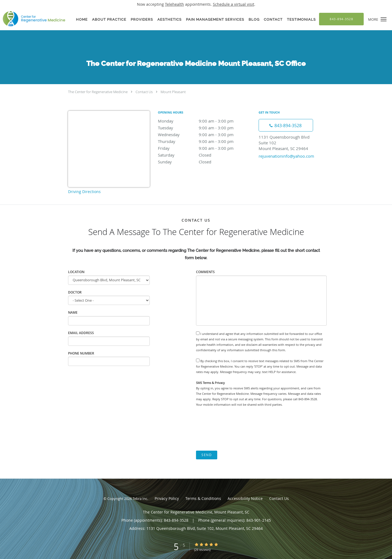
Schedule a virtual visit (234, 4)
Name (73, 312)
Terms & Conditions (203, 498)
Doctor (75, 292)
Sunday (206, 162)
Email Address (81, 333)
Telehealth (174, 4)
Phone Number (81, 353)
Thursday (206, 141)
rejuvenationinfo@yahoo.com (286, 156)
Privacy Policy (167, 498)
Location (76, 272)
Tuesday (206, 128)
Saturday (206, 155)
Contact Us (144, 92)
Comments (205, 272)
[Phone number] (286, 125)
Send (207, 455)
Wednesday (206, 135)
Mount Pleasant (173, 92)
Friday (206, 148)
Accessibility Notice (245, 498)
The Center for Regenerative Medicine (98, 92)
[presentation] (237, 429)
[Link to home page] (33, 19)
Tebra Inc (140, 499)
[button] (384, 19)
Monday (206, 121)
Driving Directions (84, 192)
